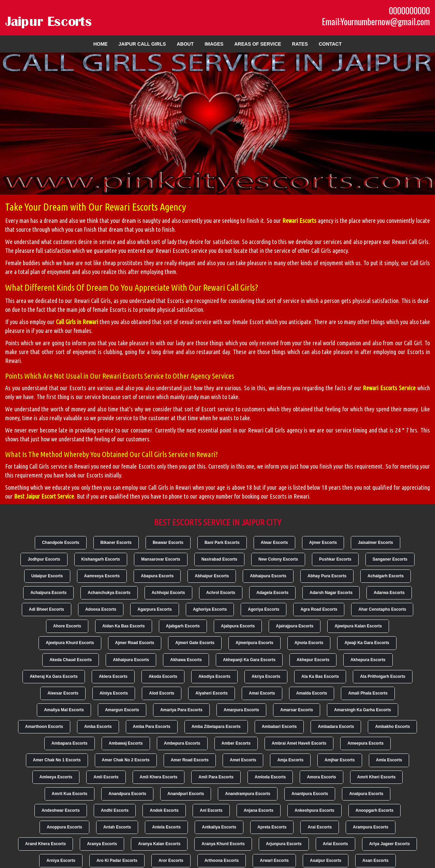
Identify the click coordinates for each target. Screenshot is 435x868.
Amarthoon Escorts (44, 727)
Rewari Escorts (299, 220)
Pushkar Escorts (335, 559)
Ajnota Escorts (309, 643)
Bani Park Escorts (222, 543)
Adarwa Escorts (389, 593)
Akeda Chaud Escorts (71, 660)
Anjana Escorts (259, 810)
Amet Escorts (243, 760)
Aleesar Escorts (63, 693)
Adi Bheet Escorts (47, 609)
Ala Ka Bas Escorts (320, 676)
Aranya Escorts (102, 844)
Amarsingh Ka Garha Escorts (363, 710)
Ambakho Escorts (392, 727)
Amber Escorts (236, 743)
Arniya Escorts (61, 861)
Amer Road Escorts (190, 760)
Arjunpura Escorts (284, 844)
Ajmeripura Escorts (254, 643)
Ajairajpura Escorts (295, 626)
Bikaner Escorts (116, 543)
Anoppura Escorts (64, 827)
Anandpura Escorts (127, 794)
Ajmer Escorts (323, 543)
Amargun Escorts (122, 710)
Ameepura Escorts (365, 743)
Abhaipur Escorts (212, 576)
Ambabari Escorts (279, 727)
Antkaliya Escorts (219, 827)
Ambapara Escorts (70, 743)
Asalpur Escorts (326, 861)
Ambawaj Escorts (126, 743)
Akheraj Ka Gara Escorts (54, 676)
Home (101, 44)
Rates (300, 44)
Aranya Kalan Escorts (159, 844)
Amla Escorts (389, 760)
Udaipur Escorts (47, 576)
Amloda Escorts (270, 777)
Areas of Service (258, 44)
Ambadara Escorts (336, 727)
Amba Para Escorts (152, 727)
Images (214, 44)
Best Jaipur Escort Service (44, 496)
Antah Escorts (117, 827)
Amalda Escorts (312, 693)
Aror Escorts (171, 861)
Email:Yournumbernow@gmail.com (376, 21)
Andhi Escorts (115, 810)
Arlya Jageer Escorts (389, 844)
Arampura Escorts (371, 827)
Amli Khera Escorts (159, 777)
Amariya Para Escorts (181, 710)
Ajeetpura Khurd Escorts (70, 643)
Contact (330, 44)
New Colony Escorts (278, 559)
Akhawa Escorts (186, 660)
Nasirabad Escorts (219, 559)
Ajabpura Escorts (238, 626)
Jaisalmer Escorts (376, 543)
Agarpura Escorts (155, 609)
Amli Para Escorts (216, 777)
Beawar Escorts (168, 543)
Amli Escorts (106, 777)
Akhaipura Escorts (131, 660)
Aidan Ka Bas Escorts (124, 626)
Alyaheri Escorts (212, 693)
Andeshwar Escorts (61, 810)
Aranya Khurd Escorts (223, 844)
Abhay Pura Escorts (327, 576)
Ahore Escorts (67, 626)
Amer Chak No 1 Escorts (57, 760)
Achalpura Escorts (48, 593)
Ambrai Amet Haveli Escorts (299, 743)
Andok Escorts (164, 810)
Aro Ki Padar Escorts (117, 861)
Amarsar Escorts (297, 710)
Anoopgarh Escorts (374, 810)
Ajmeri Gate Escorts (195, 643)
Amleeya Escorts (56, 777)
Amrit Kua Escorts (70, 794)
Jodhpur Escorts (44, 559)
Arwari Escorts (274, 861)
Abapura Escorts (157, 576)
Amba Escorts (98, 727)
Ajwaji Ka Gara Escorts (367, 643)
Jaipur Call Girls (142, 44)
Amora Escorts (321, 777)
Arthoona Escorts (222, 861)
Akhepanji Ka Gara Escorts (249, 660)
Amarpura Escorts (241, 710)
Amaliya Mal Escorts (64, 710)
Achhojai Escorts (168, 593)
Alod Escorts (162, 693)
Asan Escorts (376, 861)
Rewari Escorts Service (389, 388)
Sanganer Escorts (390, 559)
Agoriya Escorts (264, 609)
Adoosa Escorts (101, 609)
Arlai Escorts (335, 844)
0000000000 (409, 11)
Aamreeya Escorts (102, 576)
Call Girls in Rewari (77, 322)
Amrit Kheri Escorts (377, 777)
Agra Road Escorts (319, 609)
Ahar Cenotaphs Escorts (382, 609)
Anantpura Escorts (310, 794)
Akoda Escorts (163, 676)
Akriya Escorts (266, 676)
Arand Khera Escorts (46, 844)
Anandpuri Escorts (186, 794)
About (185, 44)
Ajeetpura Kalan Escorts (358, 626)
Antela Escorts (166, 827)
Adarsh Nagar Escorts (331, 593)
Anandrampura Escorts (248, 794)
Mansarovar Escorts (161, 559)
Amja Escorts (290, 760)
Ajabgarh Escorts (183, 626)
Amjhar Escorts (340, 760)
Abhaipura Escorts (268, 576)
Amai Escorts (262, 693)
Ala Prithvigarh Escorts (383, 676)
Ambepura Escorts (182, 743)
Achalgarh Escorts (386, 576)
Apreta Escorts (272, 827)
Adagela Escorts (272, 593)
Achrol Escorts (221, 593)
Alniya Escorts (114, 693)
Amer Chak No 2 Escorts (126, 760)
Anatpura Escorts (366, 794)
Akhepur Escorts (313, 660)
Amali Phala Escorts (368, 693)
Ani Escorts (211, 810)
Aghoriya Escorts (210, 609)
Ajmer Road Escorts (135, 643)
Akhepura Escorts (368, 660)
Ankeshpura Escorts (314, 810)
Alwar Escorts (274, 543)
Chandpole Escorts (61, 543)
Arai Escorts (320, 827)
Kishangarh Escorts (101, 559)
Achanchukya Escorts (109, 593)
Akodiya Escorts (214, 676)
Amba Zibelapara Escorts (216, 727)
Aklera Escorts (113, 676)
